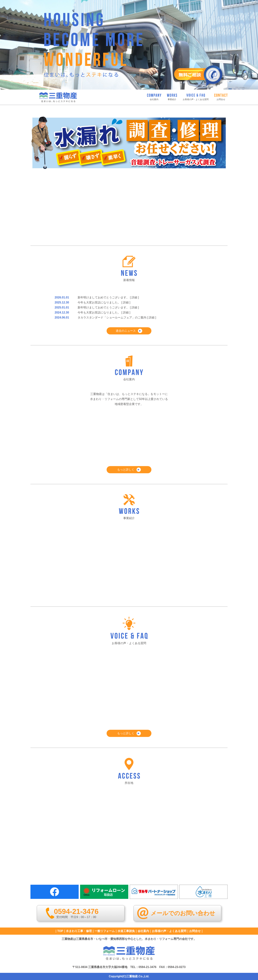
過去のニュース (129, 331)
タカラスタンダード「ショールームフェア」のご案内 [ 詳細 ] (117, 318)
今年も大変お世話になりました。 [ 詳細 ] (104, 302)
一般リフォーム (105, 931)
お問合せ (195, 931)
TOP (60, 931)
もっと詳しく (129, 470)
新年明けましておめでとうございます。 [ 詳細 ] (108, 297)
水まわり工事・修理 (79, 931)
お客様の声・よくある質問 (169, 931)
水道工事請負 (126, 931)
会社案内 (143, 931)
